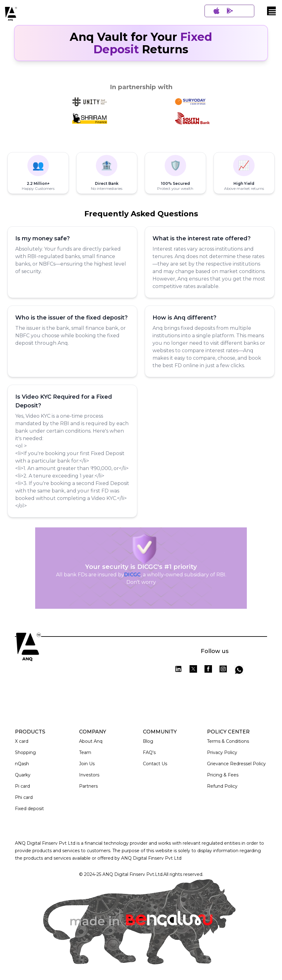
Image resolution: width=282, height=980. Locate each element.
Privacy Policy (222, 752)
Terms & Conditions (228, 741)
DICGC (132, 575)
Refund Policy (222, 786)
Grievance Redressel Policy (236, 764)
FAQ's (149, 752)
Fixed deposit (29, 809)
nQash (22, 764)
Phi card (24, 797)
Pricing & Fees (223, 775)
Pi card (22, 786)
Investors (89, 775)
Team (85, 752)
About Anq (91, 741)
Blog (148, 741)
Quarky (23, 775)
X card (22, 741)
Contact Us (155, 764)
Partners (88, 786)
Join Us (87, 764)
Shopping (25, 752)
